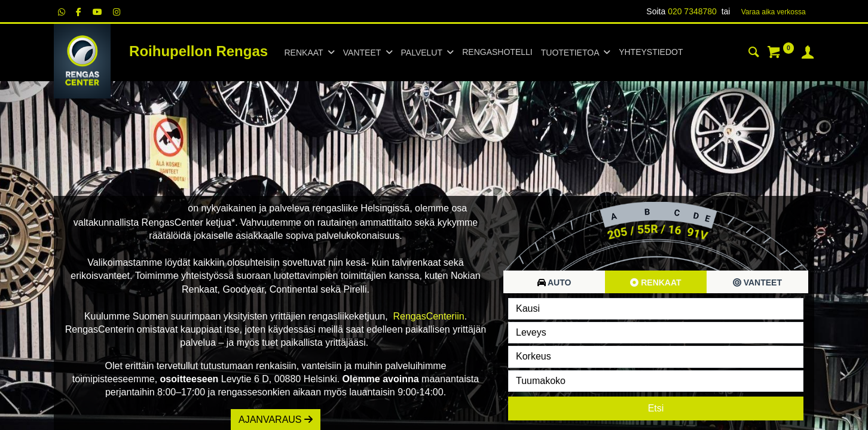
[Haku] (754, 54)
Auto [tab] (554, 282)
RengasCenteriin (429, 316)
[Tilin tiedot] (808, 54)
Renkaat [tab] (655, 282)
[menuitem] (497, 53)
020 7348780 (692, 11)
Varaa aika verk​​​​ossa (774, 12)
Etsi (656, 408)
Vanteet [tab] (757, 282)
